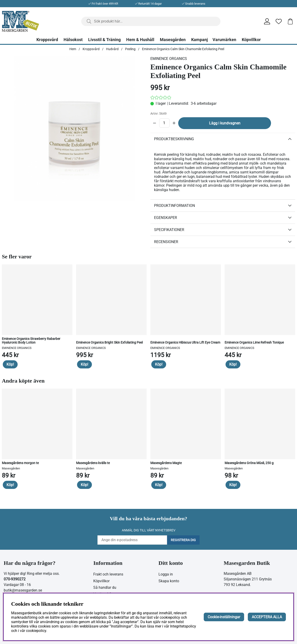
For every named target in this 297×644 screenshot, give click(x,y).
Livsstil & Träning (104, 40)
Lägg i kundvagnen (225, 123)
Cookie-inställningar (224, 617)
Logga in (166, 574)
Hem (73, 49)
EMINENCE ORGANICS (169, 59)
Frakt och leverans (108, 574)
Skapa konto (169, 581)
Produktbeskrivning (174, 139)
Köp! (10, 364)
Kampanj (200, 40)
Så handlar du (105, 587)
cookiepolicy (36, 631)
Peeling (130, 49)
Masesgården (173, 40)
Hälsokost (73, 40)
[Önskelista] (279, 21)
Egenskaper (166, 218)
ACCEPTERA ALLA (267, 617)
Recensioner (166, 242)
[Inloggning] (267, 21)
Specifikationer (169, 230)
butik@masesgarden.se (23, 590)
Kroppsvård (47, 40)
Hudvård (112, 49)
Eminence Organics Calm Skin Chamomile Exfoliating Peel (183, 49)
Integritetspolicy (183, 626)
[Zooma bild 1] (74, 129)
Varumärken (224, 40)
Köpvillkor (251, 40)
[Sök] (151, 21)
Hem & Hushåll (140, 40)
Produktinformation (174, 206)
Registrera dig (183, 540)
